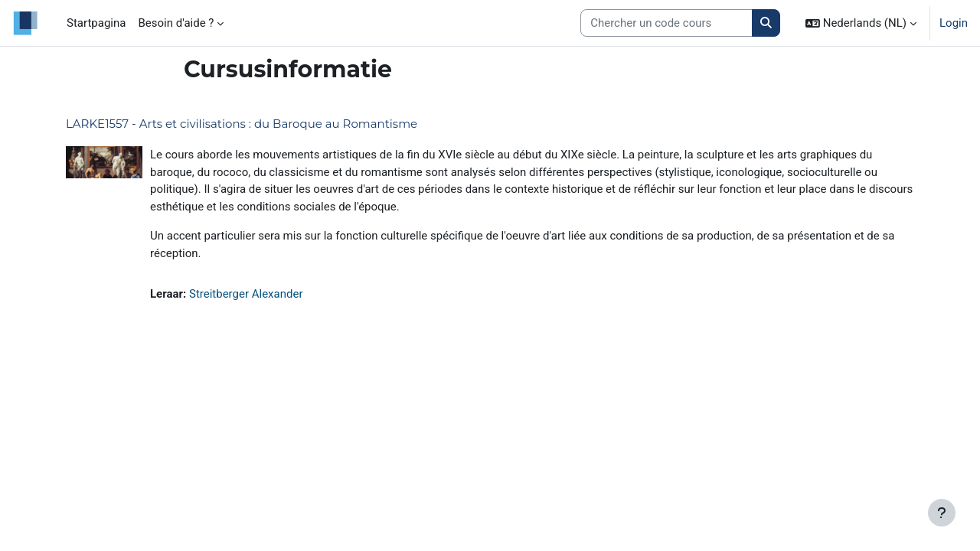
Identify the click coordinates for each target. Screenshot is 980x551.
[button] (861, 23)
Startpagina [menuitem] (96, 23)
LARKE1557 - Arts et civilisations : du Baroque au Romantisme (242, 124)
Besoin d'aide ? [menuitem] (176, 23)
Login (954, 23)
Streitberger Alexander (246, 294)
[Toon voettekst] (942, 513)
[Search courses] (666, 23)
